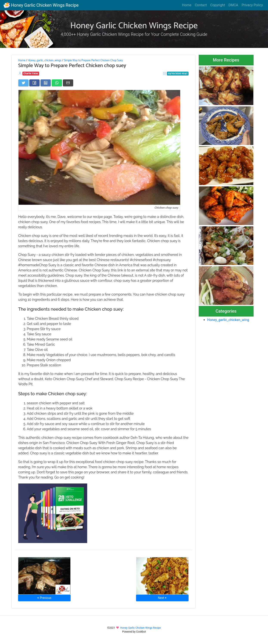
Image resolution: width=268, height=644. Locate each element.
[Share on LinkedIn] (46, 83)
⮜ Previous (44, 598)
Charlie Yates (31, 73)
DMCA (233, 5)
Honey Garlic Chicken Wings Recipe (41, 5)
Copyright (218, 5)
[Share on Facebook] (34, 83)
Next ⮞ (162, 598)
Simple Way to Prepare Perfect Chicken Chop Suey (93, 60)
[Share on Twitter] (23, 83)
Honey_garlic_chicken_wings (45, 60)
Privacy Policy (252, 5)
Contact (201, 5)
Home (187, 5)
